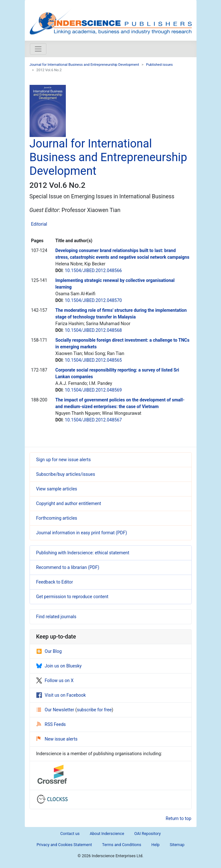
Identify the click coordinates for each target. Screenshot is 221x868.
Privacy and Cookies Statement (64, 845)
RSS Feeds (51, 724)
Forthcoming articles (57, 518)
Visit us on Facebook (61, 695)
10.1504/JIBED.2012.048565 (93, 360)
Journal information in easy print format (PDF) (82, 533)
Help (155, 845)
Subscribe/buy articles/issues (66, 474)
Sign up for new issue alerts (64, 460)
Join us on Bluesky (59, 666)
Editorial (39, 224)
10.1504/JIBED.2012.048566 (93, 270)
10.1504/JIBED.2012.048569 (93, 390)
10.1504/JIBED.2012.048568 (93, 330)
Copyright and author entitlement (69, 503)
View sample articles (57, 489)
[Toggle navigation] (38, 49)
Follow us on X (55, 680)
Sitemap (177, 845)
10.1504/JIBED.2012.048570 (93, 300)
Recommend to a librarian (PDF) (68, 567)
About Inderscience (107, 834)
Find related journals (56, 617)
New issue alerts (57, 739)
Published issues (159, 65)
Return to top (179, 818)
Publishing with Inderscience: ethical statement (83, 553)
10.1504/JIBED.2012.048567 (93, 420)
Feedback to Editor (55, 582)
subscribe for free (94, 710)
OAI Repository (147, 834)
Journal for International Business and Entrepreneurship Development (84, 65)
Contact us (70, 834)
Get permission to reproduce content (72, 597)
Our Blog (49, 651)
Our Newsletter (56, 710)
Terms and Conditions (122, 845)
